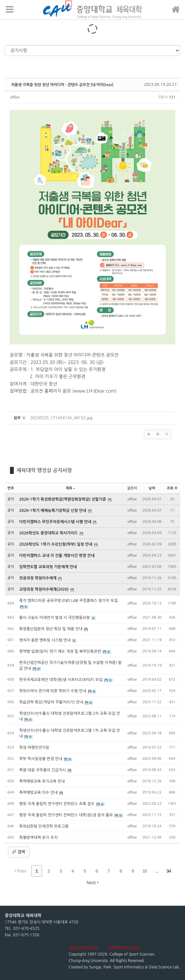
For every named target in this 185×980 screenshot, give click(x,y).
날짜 (152, 488)
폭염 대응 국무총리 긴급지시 (43, 770)
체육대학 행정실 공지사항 (44, 470)
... (157, 871)
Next (92, 883)
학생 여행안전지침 (34, 748)
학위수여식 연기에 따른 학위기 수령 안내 (53, 691)
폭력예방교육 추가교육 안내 (42, 781)
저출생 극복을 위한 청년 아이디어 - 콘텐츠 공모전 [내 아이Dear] (62, 85)
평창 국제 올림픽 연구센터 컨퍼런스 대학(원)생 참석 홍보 (67, 815)
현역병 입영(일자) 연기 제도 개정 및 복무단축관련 (61, 651)
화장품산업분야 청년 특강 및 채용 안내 (52, 629)
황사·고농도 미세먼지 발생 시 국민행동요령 (55, 618)
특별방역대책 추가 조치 (39, 838)
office (15, 97)
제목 (70, 488)
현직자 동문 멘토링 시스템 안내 (45, 640)
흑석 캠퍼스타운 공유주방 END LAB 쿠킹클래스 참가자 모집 (69, 601)
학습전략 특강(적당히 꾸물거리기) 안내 (52, 702)
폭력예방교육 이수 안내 (39, 793)
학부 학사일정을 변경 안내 (41, 759)
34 (169, 871)
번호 (11, 488)
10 (145, 871)
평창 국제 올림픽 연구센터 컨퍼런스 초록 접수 (57, 804)
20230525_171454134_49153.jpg (61, 418)
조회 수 (172, 488)
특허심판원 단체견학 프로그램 (44, 826)
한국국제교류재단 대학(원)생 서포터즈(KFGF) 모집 (62, 680)
